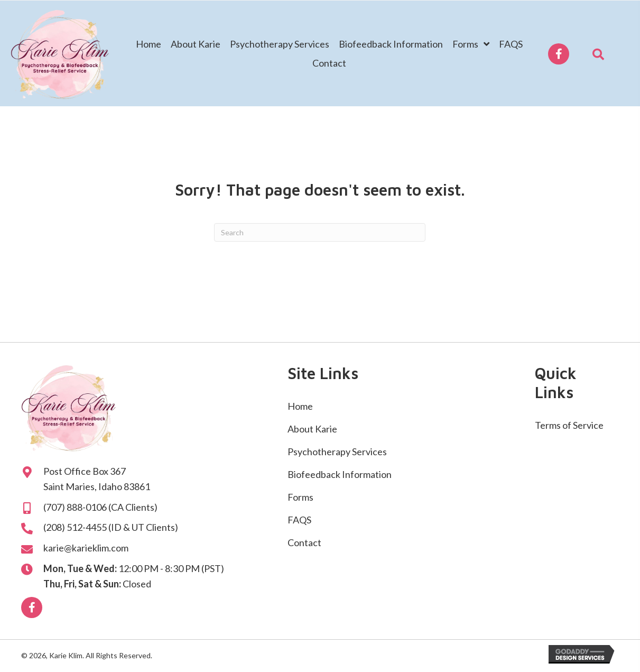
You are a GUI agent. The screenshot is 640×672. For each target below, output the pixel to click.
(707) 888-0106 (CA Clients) (100, 507)
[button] (559, 54)
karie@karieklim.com (86, 548)
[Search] (320, 232)
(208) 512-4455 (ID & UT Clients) (111, 527)
